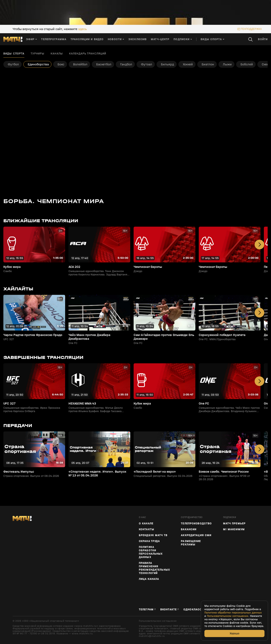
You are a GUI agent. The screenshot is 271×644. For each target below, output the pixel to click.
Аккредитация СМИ (196, 535)
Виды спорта (14, 54)
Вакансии (189, 529)
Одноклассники (196, 609)
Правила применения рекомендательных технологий (154, 568)
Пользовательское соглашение (158, 621)
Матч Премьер (234, 524)
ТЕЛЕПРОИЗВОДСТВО (196, 524)
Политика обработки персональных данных (151, 552)
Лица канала (149, 579)
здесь (82, 29)
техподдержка (251, 29)
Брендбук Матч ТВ (153, 535)
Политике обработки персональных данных (233, 613)
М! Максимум (234, 529)
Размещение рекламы (191, 543)
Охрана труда (149, 541)
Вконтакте (168, 609)
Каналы (57, 54)
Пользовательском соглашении (228, 616)
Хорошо (234, 633)
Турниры (37, 54)
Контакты (147, 529)
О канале (146, 524)
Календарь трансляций (88, 54)
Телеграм (146, 609)
